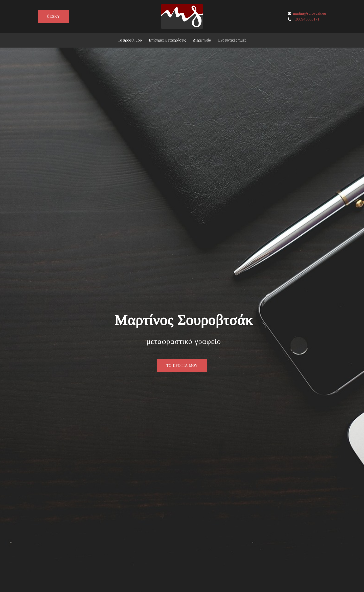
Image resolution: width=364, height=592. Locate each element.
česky (53, 16)
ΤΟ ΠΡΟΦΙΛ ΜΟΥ (182, 365)
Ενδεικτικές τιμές (232, 40)
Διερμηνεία (202, 40)
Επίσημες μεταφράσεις (167, 40)
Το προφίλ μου (130, 40)
